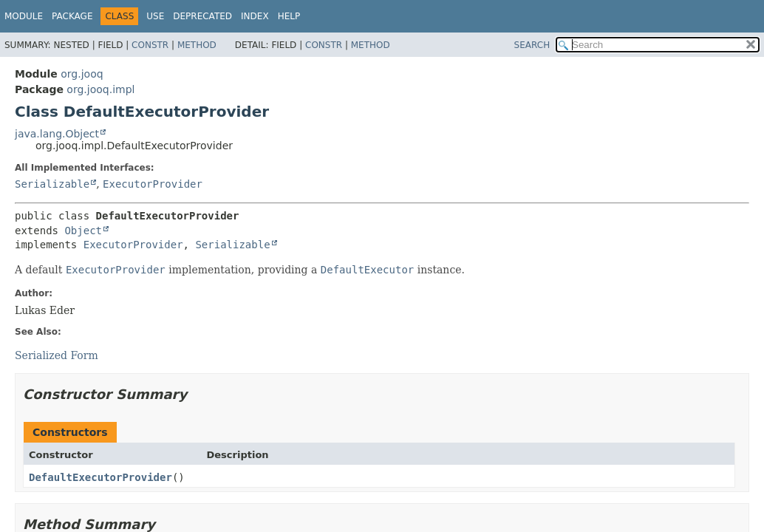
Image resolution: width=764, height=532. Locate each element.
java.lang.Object (57, 134)
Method (197, 45)
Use (155, 16)
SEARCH (532, 45)
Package (72, 16)
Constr (150, 45)
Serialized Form (57, 355)
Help (289, 16)
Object (83, 231)
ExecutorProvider (153, 184)
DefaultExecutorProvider (100, 477)
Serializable (52, 184)
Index (255, 16)
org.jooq (82, 74)
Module (24, 16)
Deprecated (202, 16)
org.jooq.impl (100, 89)
